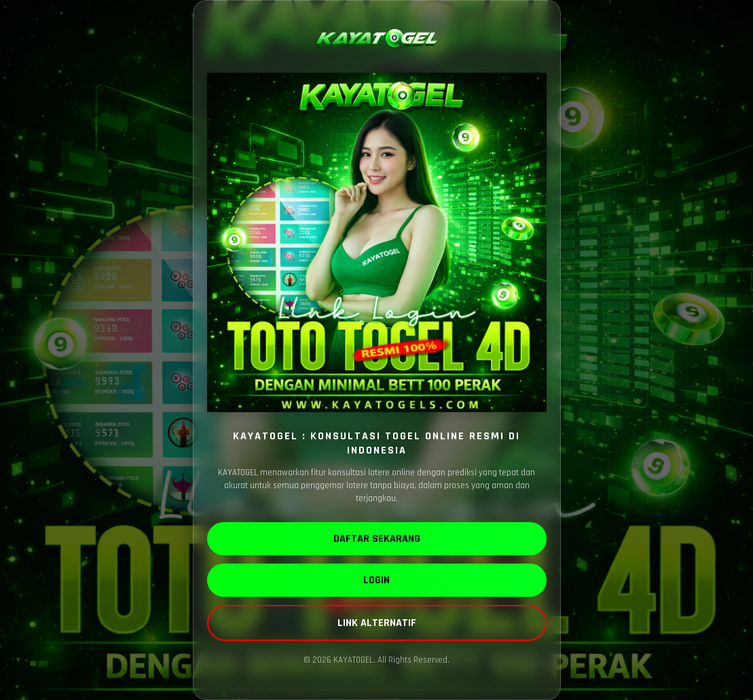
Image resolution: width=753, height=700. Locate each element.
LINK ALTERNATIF (377, 623)
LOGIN (376, 580)
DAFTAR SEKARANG (377, 539)
